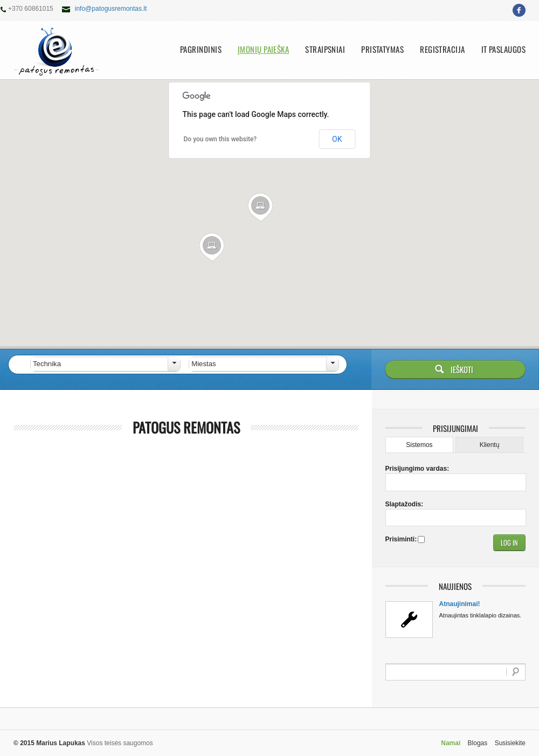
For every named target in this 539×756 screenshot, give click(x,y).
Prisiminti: (400, 539)
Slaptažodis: (404, 504)
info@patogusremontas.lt (111, 9)
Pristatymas (382, 49)
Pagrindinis (201, 49)
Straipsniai (325, 49)
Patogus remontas (186, 427)
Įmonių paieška (263, 49)
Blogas (478, 743)
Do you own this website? (220, 139)
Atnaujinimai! (460, 604)
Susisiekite (510, 743)
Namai (451, 743)
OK (337, 139)
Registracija (442, 49)
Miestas (203, 364)
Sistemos (419, 445)
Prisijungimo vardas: (404, 469)
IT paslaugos (503, 49)
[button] (261, 208)
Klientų (490, 445)
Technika (47, 364)
